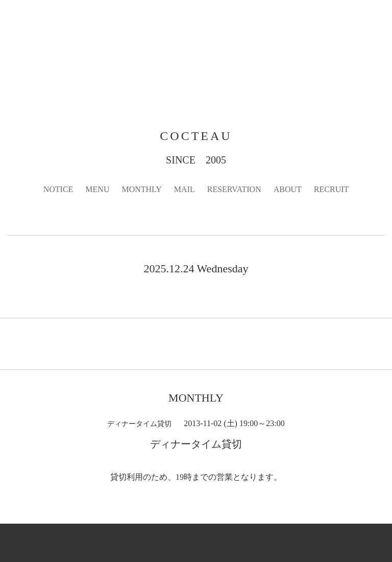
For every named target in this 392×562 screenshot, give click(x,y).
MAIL (185, 189)
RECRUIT (331, 189)
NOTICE (58, 189)
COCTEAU (196, 136)
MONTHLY (141, 189)
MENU (97, 189)
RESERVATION (234, 189)
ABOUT (288, 189)
